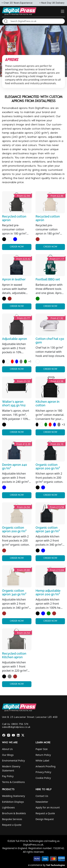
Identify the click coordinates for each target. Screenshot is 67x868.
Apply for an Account (48, 807)
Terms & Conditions (13, 782)
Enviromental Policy (13, 761)
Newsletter (42, 802)
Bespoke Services (12, 819)
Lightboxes (8, 807)
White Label (42, 761)
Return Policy (43, 755)
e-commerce (35, 865)
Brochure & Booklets (14, 813)
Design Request (45, 819)
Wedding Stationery (13, 796)
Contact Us (42, 796)
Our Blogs (8, 755)
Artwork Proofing (46, 766)
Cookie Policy (43, 778)
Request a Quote (12, 825)
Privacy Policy (43, 772)
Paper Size (42, 749)
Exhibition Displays (13, 802)
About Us (7, 749)
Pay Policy (8, 776)
